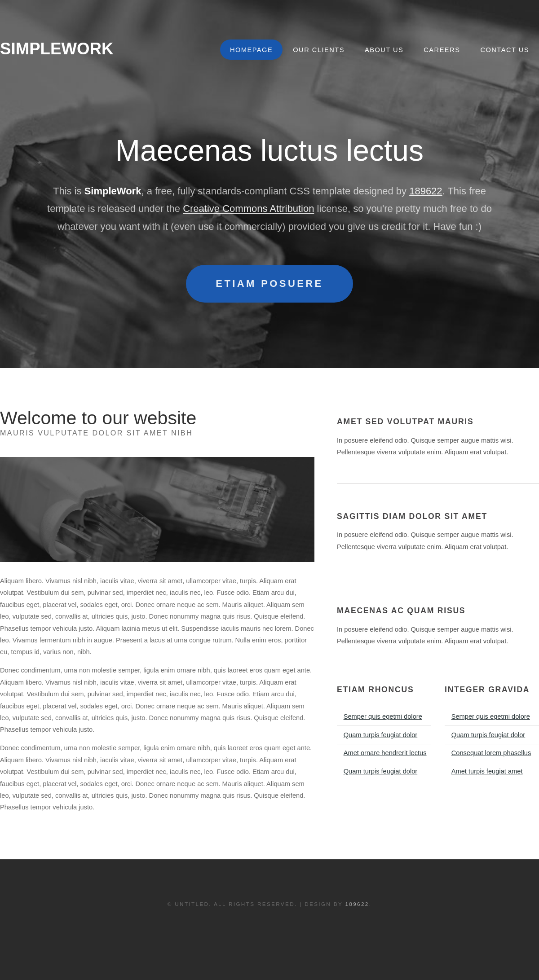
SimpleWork (57, 49)
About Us (384, 50)
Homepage (251, 50)
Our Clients (319, 50)
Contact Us (505, 50)
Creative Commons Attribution (248, 209)
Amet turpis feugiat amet (487, 771)
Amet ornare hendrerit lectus (385, 753)
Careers (442, 50)
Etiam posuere (269, 283)
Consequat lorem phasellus (491, 753)
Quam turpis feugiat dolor (381, 735)
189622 (426, 191)
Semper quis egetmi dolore (383, 716)
